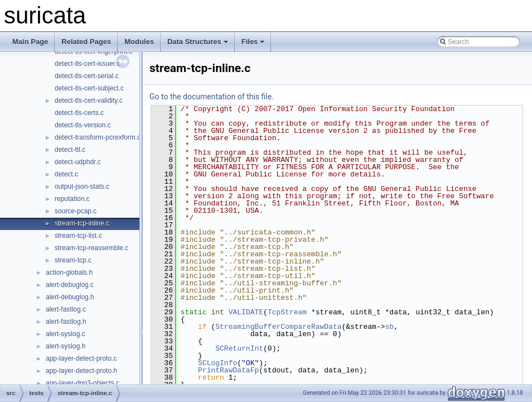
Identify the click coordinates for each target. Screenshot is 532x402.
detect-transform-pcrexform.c (98, 137)
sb (389, 327)
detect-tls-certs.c (79, 113)
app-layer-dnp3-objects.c (83, 383)
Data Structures (198, 42)
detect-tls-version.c (83, 125)
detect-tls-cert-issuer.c (87, 64)
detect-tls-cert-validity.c (89, 100)
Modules (139, 42)
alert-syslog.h (66, 346)
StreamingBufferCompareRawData (278, 327)
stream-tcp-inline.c (82, 223)
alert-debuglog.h (70, 297)
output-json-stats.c (82, 186)
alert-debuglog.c (70, 285)
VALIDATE (246, 312)
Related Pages (86, 42)
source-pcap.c (76, 211)
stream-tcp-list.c (78, 236)
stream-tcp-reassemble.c (91, 248)
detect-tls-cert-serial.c (87, 76)
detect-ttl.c (70, 150)
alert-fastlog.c (66, 309)
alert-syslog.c (66, 334)
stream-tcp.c (73, 260)
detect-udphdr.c (78, 162)
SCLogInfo (217, 363)
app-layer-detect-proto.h (81, 371)
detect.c (66, 174)
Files (253, 42)
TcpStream (287, 312)
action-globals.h (69, 272)
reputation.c (72, 199)
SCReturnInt (239, 348)
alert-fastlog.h (66, 322)
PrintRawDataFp (228, 370)
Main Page (30, 42)
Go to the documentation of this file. (212, 97)
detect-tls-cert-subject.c (89, 88)
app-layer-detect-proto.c (81, 358)
